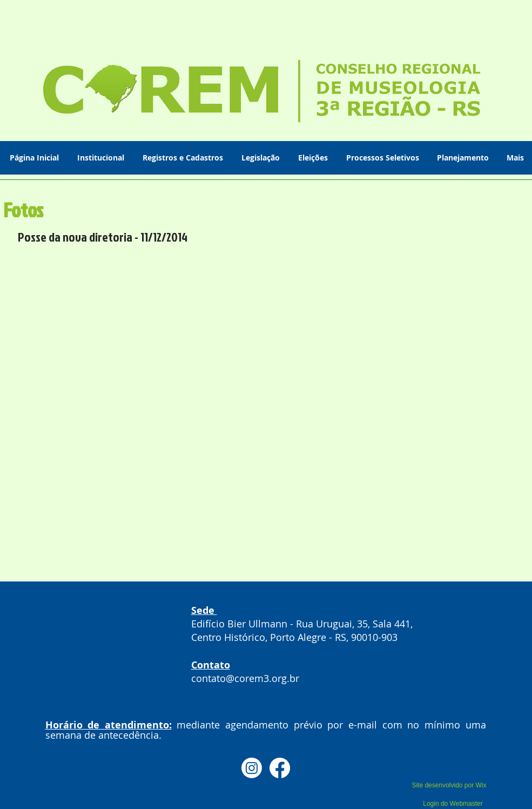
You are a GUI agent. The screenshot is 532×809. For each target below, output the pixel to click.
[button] (102, 158)
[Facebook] (280, 768)
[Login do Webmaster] (453, 804)
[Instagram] (252, 768)
